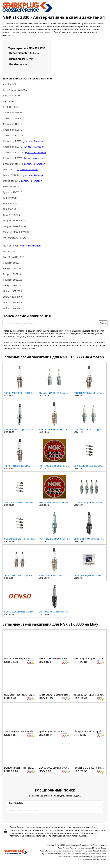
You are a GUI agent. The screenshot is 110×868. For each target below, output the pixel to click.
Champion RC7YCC (14, 152)
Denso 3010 (10, 169)
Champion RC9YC (13, 158)
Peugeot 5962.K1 (12, 263)
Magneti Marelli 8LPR (15, 226)
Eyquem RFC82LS (12, 192)
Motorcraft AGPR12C (14, 238)
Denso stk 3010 (11, 181)
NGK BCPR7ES (11, 246)
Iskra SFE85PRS (11, 215)
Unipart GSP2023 (12, 291)
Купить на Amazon (32, 141)
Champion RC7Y (12, 141)
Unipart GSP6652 (12, 302)
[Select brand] (55, 803)
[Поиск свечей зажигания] (51, 323)
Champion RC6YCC (13, 135)
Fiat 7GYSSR (9, 209)
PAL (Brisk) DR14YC (13, 257)
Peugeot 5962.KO (13, 268)
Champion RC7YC (13, 147)
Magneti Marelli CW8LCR (17, 232)
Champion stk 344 (13, 164)
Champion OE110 (13, 124)
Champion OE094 (13, 118)
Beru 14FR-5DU (11, 96)
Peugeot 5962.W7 (13, 285)
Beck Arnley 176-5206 (15, 90)
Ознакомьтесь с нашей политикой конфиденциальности (83, 857)
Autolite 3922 (10, 84)
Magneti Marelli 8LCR (15, 220)
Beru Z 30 (8, 101)
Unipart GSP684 (12, 308)
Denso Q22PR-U (12, 175)
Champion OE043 (13, 112)
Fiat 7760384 (10, 203)
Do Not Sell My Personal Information (92, 860)
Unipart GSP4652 (12, 297)
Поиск (103, 323)
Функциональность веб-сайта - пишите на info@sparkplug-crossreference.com (74, 854)
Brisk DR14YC (10, 107)
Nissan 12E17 (10, 251)
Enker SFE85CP (11, 187)
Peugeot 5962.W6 (13, 280)
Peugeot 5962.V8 (12, 274)
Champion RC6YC (13, 130)
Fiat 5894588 (10, 198)
